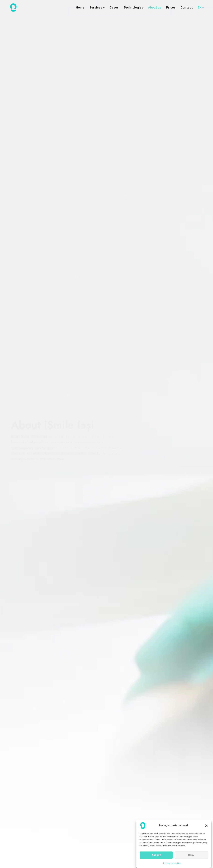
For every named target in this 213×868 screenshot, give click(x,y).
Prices (171, 8)
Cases (114, 8)
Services (96, 8)
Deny (191, 855)
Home (80, 8)
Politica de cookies (172, 863)
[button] (206, 825)
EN (200, 8)
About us (155, 8)
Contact (187, 8)
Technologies (133, 8)
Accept (156, 855)
